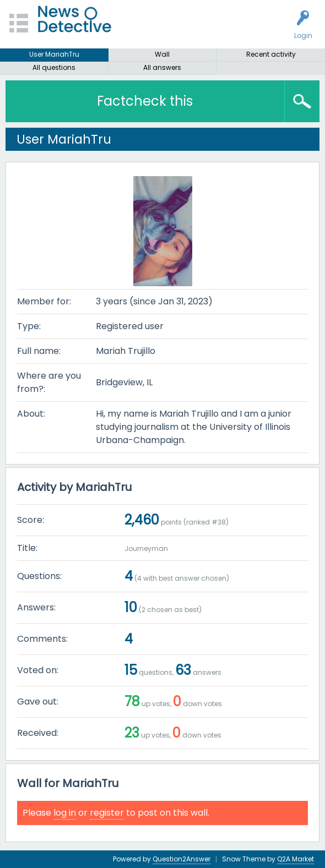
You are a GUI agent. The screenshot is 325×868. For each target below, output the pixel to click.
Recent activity (271, 54)
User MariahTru (54, 54)
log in (65, 813)
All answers (162, 67)
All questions (54, 67)
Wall (162, 54)
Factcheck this (145, 101)
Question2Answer (182, 859)
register (107, 813)
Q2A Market (296, 859)
